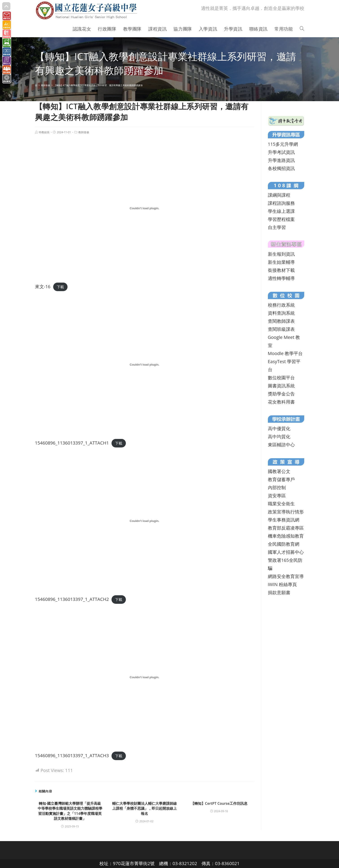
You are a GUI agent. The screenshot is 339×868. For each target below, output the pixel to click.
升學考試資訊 (281, 152)
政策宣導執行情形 (286, 512)
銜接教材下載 (281, 270)
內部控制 (277, 487)
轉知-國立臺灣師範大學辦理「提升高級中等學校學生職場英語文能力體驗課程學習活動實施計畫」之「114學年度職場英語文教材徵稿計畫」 (70, 811)
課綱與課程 (279, 195)
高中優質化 (279, 429)
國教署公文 (279, 471)
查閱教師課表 (281, 321)
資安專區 (277, 496)
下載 (60, 287)
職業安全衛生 (281, 504)
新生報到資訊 (281, 254)
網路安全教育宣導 (286, 576)
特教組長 (44, 132)
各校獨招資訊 (281, 168)
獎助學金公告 (281, 394)
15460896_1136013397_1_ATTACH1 (72, 443)
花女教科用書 (281, 402)
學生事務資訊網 (284, 520)
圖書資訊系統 (281, 386)
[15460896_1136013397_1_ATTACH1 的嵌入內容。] (145, 365)
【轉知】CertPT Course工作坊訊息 (219, 803)
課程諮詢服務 (281, 203)
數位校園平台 (281, 378)
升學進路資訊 (281, 160)
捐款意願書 (279, 592)
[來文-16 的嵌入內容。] (145, 208)
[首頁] (36, 85)
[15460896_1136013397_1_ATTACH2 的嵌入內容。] (145, 521)
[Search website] (302, 29)
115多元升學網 (283, 144)
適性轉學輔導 (281, 278)
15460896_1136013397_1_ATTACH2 (72, 599)
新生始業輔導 (281, 262)
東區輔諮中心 (281, 445)
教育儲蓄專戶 (281, 479)
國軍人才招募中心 (286, 552)
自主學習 (277, 227)
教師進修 (84, 132)
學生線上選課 (281, 211)
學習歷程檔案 (281, 219)
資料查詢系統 (281, 313)
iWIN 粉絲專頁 (282, 584)
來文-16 (43, 287)
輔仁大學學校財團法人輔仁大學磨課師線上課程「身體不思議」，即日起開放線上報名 (144, 808)
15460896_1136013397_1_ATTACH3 (72, 756)
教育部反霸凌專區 (286, 528)
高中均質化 (279, 437)
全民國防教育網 (284, 544)
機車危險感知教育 (286, 536)
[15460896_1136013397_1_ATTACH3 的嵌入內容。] (145, 677)
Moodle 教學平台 (285, 353)
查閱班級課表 (281, 329)
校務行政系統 (281, 305)
